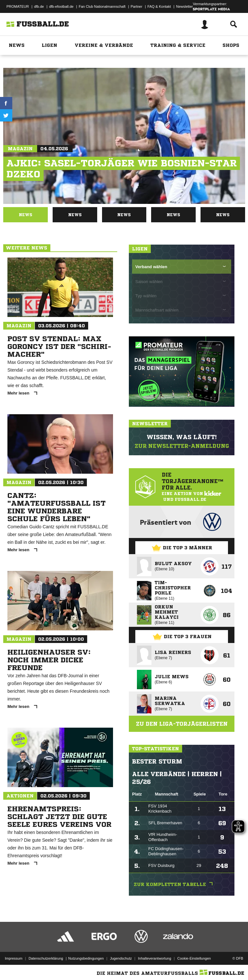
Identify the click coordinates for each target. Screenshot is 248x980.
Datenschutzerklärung (46, 958)
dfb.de (39, 6)
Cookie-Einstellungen (194, 958)
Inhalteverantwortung (155, 958)
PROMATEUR (18, 6)
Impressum (14, 958)
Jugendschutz (121, 958)
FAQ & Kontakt (159, 6)
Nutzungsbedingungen (86, 958)
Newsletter (184, 6)
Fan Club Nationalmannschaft (102, 6)
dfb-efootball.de (61, 6)
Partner (137, 6)
